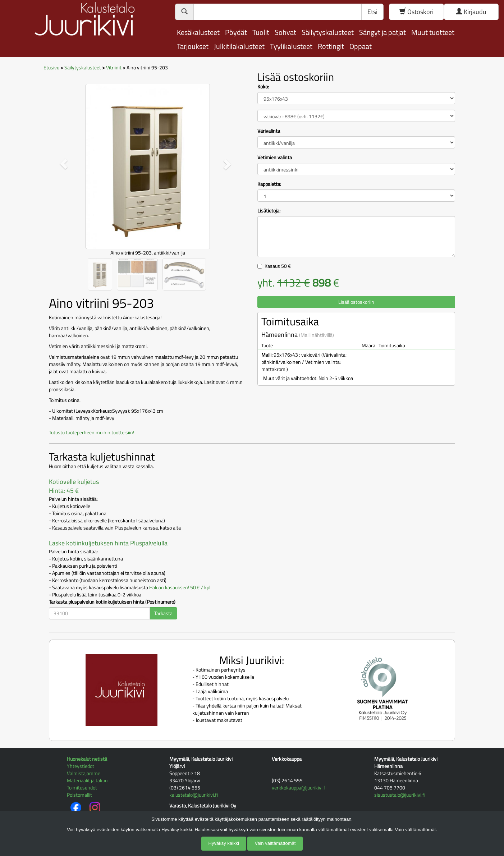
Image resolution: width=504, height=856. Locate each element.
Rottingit (331, 46)
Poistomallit (79, 795)
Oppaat (361, 46)
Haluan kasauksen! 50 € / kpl (180, 587)
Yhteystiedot (81, 766)
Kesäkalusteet (198, 32)
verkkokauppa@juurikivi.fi (299, 788)
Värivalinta (269, 131)
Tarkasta (163, 613)
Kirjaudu (471, 12)
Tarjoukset (193, 46)
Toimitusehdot (82, 788)
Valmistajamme (84, 773)
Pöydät (236, 32)
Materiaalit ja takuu (87, 780)
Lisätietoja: (269, 211)
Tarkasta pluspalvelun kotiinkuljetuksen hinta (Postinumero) (112, 602)
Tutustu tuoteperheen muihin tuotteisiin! (91, 432)
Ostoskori (416, 12)
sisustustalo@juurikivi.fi (400, 795)
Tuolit (261, 32)
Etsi (372, 12)
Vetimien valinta (275, 157)
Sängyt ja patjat (382, 32)
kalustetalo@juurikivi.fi (194, 795)
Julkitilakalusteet (239, 46)
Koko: (263, 87)
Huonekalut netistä (87, 759)
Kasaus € (278, 266)
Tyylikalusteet (291, 46)
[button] (64, 164)
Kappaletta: (269, 184)
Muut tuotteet (433, 32)
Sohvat (285, 32)
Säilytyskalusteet (328, 32)
